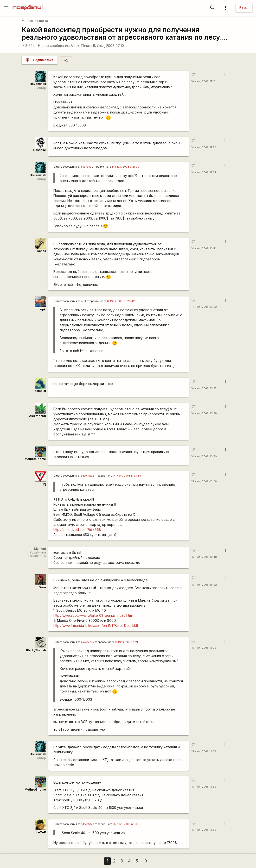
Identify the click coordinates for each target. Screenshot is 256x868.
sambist (40, 391)
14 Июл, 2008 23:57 (204, 388)
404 (84, 301)
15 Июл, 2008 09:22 (204, 585)
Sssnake (40, 150)
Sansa (41, 251)
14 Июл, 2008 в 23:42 (121, 301)
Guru (42, 587)
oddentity (87, 476)
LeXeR (41, 832)
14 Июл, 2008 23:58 (204, 413)
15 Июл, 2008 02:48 (204, 557)
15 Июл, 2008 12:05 (204, 648)
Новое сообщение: (54, 46)
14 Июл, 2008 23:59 (204, 456)
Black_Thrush (81, 46)
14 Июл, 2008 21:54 (204, 173)
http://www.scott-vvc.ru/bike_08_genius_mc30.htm (93, 615)
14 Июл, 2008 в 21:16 (128, 642)
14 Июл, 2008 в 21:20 (125, 167)
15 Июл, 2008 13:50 (204, 830)
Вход (244, 8)
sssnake (86, 167)
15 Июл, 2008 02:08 (204, 481)
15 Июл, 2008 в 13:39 (127, 824)
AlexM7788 (38, 416)
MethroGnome (35, 459)
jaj (44, 484)
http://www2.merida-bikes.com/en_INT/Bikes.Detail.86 (96, 626)
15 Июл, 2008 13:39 (204, 787)
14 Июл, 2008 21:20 (204, 148)
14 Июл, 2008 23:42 (204, 248)
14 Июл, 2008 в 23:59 (127, 476)
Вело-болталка (35, 21)
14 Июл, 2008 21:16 (203, 81)
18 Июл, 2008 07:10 (110, 46)
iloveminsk (38, 84)
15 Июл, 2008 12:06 (204, 752)
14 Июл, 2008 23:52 (204, 307)
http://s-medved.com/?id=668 (77, 530)
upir (43, 309)
